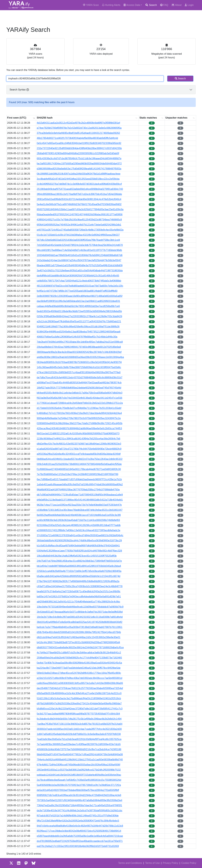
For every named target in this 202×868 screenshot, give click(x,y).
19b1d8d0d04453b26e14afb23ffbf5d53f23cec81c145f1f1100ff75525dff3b (77, 556)
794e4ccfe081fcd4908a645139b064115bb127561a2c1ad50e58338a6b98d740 (80, 760)
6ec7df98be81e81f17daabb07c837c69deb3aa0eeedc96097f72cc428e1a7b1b (79, 479)
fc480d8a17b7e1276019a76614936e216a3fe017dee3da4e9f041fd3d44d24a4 (79, 413)
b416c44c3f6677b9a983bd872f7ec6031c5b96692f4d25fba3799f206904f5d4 (78, 642)
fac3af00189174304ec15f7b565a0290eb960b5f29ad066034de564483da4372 (79, 164)
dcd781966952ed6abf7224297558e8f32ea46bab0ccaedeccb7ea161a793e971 (80, 841)
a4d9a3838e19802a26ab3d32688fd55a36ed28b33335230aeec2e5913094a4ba (80, 357)
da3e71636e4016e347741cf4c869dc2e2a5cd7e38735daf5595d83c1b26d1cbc (80, 810)
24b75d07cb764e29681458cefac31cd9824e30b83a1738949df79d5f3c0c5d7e (79, 561)
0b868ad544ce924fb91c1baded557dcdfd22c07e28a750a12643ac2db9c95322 (80, 459)
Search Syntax (19, 90)
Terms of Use (152, 863)
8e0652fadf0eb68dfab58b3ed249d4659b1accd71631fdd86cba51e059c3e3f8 (79, 515)
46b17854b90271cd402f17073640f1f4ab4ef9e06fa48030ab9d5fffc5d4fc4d (77, 138)
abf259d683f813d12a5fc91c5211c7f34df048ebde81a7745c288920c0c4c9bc (78, 602)
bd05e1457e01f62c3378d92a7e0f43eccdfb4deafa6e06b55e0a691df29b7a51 (79, 597)
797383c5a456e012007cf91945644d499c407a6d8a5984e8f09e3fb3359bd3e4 (79, 800)
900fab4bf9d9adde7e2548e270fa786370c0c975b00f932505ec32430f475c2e (79, 418)
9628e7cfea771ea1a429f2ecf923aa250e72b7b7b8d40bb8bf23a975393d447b (79, 505)
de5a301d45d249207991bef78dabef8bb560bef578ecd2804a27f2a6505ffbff (78, 790)
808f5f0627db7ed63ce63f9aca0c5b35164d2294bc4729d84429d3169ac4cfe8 (79, 795)
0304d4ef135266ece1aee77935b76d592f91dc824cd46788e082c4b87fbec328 (79, 551)
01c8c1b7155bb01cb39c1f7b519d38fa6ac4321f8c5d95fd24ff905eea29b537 (78, 235)
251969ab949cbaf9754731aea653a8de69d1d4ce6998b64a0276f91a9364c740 (80, 189)
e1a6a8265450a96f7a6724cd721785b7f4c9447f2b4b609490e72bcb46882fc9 (79, 449)
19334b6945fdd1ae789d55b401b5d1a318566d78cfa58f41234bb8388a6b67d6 (80, 255)
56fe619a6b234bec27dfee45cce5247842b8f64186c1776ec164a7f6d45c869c (79, 673)
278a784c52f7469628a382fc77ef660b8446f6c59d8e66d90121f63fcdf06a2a (78, 581)
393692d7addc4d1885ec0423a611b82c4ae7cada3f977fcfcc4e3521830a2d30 (79, 729)
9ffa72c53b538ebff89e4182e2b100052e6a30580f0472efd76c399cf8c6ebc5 (78, 821)
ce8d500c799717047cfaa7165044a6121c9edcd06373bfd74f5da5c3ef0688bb (79, 281)
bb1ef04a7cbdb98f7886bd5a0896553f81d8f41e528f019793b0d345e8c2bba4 (79, 566)
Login (189, 5)
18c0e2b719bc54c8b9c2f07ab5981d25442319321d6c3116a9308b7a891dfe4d (80, 617)
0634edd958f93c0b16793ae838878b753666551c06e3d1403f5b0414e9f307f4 (79, 362)
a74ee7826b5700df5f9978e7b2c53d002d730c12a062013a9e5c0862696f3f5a (79, 128)
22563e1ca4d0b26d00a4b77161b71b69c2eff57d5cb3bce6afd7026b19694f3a (79, 571)
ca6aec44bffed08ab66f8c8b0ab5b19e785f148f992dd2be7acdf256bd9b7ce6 (78, 306)
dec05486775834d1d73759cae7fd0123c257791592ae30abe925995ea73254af (80, 688)
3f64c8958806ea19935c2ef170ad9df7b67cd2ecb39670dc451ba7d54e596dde (79, 194)
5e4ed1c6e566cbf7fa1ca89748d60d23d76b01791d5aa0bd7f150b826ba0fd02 (79, 204)
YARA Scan (91, 5)
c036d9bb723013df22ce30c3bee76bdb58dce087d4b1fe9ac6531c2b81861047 (80, 510)
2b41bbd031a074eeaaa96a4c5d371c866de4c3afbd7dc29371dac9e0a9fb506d (80, 612)
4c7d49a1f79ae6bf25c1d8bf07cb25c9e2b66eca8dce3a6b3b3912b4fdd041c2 (79, 653)
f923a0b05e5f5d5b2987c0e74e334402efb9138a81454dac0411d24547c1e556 (79, 398)
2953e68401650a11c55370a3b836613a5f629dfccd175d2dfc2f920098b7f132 (79, 770)
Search (151, 5)
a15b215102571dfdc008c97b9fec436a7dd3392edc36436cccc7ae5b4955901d (79, 678)
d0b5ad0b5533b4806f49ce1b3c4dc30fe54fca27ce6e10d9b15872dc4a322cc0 (79, 693)
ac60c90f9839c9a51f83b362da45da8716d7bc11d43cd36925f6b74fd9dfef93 (78, 520)
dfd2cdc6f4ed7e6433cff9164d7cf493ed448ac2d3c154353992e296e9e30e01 (79, 637)
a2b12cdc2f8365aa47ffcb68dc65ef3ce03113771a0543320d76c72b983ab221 (79, 321)
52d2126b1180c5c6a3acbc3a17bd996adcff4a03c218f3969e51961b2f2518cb (79, 698)
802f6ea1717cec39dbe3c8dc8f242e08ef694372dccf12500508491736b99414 (79, 831)
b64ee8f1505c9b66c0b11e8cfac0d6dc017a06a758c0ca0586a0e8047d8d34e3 (80, 393)
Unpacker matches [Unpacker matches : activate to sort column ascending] (176, 118)
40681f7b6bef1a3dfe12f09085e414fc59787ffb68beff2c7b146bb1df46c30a (77, 337)
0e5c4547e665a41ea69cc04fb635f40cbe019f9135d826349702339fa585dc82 (79, 143)
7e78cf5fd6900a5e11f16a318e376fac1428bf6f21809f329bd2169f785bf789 (78, 474)
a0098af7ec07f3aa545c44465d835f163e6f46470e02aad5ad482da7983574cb (79, 383)
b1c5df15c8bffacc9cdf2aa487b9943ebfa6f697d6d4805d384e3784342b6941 (78, 546)
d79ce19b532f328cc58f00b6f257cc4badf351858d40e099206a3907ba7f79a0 (79, 372)
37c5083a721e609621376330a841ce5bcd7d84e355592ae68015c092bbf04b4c (80, 535)
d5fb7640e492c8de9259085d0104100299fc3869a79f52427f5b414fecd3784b (79, 632)
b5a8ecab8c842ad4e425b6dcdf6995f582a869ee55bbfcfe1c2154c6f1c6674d (79, 576)
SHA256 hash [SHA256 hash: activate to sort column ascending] (45, 118)
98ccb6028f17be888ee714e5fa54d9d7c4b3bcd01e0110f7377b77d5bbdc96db (79, 250)
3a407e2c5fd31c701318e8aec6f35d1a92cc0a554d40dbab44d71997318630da (80, 271)
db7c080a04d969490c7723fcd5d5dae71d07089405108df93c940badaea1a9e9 (80, 495)
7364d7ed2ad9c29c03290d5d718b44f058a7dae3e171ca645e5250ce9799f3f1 (79, 805)
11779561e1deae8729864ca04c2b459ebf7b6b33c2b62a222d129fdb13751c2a (80, 403)
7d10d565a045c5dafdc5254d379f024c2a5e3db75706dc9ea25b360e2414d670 (80, 245)
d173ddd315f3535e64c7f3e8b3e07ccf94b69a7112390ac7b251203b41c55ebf (79, 408)
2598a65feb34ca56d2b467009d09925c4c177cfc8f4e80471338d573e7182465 (79, 658)
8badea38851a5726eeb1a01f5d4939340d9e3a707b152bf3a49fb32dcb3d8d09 (80, 265)
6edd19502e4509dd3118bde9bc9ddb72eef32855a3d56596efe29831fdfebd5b (79, 311)
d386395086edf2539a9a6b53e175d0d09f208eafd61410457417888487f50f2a (79, 169)
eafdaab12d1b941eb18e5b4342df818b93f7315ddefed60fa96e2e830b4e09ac (79, 775)
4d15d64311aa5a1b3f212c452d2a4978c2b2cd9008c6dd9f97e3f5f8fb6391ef (78, 123)
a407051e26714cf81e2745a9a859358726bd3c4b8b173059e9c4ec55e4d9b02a (80, 230)
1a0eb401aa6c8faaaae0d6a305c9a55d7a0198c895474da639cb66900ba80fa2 (80, 484)
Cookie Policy (189, 863)
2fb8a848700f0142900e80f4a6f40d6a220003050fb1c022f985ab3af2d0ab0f (78, 153)
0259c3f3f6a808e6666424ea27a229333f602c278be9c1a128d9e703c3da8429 (79, 316)
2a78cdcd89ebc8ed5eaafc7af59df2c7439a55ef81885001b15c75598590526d (79, 780)
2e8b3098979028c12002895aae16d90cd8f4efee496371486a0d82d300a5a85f (80, 296)
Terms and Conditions (130, 863)
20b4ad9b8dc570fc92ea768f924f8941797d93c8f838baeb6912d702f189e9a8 (79, 347)
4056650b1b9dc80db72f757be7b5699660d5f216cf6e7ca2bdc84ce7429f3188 (79, 749)
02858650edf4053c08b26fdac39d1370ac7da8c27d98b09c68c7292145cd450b (80, 423)
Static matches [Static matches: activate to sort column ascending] (148, 118)
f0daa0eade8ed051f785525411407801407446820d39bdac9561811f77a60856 (80, 214)
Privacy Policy (170, 863)
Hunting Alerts (111, 5)
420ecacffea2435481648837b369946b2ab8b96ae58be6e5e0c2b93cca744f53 (79, 428)
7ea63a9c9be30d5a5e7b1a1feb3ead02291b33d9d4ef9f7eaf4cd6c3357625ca (79, 739)
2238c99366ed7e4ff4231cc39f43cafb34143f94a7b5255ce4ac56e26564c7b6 (79, 439)
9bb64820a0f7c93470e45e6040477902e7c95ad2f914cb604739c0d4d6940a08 (80, 754)
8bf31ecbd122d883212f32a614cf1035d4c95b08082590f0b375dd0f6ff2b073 (78, 434)
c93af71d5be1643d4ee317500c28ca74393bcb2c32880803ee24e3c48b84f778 (80, 586)
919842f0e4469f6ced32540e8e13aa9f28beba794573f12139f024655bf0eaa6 (79, 332)
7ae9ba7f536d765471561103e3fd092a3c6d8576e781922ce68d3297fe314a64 (80, 724)
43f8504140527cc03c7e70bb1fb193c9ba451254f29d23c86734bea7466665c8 (79, 220)
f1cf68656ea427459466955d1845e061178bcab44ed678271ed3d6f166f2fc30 (79, 469)
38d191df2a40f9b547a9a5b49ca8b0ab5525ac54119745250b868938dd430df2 (80, 622)
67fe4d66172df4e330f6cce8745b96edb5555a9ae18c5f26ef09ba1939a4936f (78, 765)
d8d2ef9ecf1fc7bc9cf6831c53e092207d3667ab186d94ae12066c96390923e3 (79, 444)
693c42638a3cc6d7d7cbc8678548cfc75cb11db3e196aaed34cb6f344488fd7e (79, 158)
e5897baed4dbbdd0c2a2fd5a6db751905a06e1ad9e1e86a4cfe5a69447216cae (80, 836)
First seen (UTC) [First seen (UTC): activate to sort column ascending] (17, 118)
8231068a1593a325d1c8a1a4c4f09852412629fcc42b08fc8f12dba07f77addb (79, 525)
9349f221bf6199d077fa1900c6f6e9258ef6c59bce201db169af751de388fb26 (78, 327)
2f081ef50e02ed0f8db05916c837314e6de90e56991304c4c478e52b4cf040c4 (79, 199)
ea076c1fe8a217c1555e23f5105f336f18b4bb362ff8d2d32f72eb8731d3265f (78, 846)
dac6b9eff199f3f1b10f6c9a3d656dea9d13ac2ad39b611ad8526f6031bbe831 (78, 301)
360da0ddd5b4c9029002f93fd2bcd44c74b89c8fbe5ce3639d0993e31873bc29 (79, 541)
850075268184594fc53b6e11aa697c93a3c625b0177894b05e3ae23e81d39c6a (80, 209)
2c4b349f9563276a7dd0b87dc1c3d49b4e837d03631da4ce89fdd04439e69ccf (79, 184)
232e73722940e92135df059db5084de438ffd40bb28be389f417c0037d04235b (79, 148)
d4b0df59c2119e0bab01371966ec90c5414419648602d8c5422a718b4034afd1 (80, 500)
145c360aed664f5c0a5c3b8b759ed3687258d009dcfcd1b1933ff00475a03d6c (79, 367)
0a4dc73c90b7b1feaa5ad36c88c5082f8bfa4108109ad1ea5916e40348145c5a (79, 663)
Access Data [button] (132, 5)
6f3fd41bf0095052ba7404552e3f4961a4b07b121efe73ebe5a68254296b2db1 (79, 225)
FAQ (164, 5)
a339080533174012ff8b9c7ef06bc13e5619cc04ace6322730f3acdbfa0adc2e (79, 530)
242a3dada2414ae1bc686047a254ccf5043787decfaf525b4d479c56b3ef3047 (79, 260)
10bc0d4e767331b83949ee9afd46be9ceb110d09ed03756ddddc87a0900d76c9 (80, 607)
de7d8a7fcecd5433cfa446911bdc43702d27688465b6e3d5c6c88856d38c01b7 (80, 378)
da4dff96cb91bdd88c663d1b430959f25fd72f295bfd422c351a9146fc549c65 (78, 276)
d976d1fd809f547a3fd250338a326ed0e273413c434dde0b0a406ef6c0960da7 (79, 704)
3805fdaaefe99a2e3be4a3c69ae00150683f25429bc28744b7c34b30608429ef (79, 352)
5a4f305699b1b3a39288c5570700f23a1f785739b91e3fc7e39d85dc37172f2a (79, 785)
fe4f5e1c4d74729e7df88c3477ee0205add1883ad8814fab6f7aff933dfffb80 (77, 291)
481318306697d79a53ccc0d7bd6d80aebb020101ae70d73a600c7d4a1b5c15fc (80, 286)
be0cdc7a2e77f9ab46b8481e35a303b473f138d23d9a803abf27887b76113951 (80, 627)
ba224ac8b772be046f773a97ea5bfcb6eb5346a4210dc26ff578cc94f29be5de (79, 668)
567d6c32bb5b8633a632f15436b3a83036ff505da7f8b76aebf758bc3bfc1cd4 (78, 240)
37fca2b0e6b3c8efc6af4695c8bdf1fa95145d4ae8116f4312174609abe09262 (78, 133)
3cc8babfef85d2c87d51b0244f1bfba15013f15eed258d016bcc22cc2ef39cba (78, 179)
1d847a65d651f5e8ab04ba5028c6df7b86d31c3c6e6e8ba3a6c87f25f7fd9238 (79, 734)
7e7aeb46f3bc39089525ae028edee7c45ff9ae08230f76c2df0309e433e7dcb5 (79, 744)
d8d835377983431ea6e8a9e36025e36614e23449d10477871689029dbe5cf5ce (80, 647)
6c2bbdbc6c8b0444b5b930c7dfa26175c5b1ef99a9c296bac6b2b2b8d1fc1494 (79, 719)
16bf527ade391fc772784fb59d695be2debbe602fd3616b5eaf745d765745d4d (79, 388)
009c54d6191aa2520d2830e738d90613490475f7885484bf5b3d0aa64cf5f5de (79, 464)
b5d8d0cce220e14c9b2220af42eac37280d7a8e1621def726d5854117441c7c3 (80, 709)
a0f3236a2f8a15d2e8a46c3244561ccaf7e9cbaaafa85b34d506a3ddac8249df (79, 454)
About (176, 5)
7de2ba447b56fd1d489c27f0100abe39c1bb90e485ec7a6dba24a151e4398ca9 (80, 342)
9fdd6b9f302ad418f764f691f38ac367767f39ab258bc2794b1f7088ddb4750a (78, 490)
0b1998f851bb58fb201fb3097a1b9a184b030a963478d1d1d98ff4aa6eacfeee (79, 174)
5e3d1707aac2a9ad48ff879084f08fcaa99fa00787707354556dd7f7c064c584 (78, 714)
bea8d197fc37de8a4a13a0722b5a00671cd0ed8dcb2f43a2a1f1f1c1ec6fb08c (79, 591)
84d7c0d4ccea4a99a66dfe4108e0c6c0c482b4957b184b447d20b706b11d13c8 (80, 826)
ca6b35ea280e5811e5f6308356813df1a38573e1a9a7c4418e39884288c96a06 (80, 683)
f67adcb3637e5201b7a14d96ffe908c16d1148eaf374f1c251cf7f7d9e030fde (78, 816)
